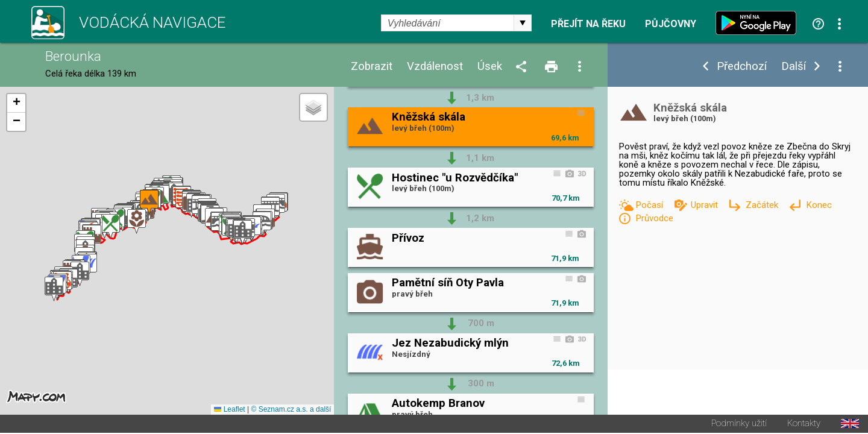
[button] (54, 290)
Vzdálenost (435, 67)
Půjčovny (671, 24)
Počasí (650, 205)
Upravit (706, 205)
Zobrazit (372, 67)
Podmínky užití (739, 425)
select (523, 23)
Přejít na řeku (588, 24)
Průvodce (654, 218)
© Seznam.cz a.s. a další (291, 410)
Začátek (763, 205)
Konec (819, 205)
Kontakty (804, 425)
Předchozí (742, 67)
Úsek (490, 67)
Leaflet (229, 410)
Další (794, 67)
